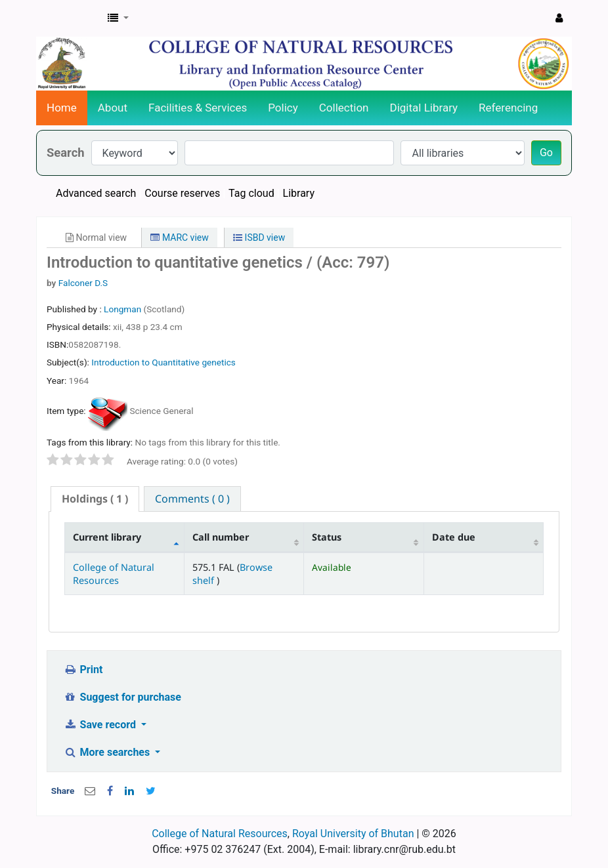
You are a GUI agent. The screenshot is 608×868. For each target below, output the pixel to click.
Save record (101, 725)
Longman (123, 309)
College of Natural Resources (114, 573)
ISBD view (259, 238)
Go (546, 153)
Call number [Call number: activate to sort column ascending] (221, 537)
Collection (344, 108)
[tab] (95, 499)
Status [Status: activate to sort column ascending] (327, 537)
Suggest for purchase (122, 697)
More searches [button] (108, 752)
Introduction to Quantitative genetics (163, 362)
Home (62, 108)
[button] (118, 18)
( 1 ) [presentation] (95, 499)
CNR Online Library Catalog (70, 18)
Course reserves (182, 193)
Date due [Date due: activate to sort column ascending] (454, 537)
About (113, 108)
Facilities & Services (198, 108)
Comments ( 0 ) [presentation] (192, 499)
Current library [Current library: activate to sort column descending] (107, 537)
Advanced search (96, 193)
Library (299, 193)
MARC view (179, 238)
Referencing (508, 108)
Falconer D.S (83, 283)
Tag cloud (251, 193)
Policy (283, 108)
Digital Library (424, 108)
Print (83, 670)
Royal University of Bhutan (353, 834)
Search (66, 153)
